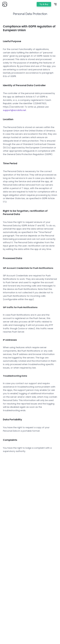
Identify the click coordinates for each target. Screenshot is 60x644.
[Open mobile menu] (55, 4)
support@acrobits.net (14, 110)
